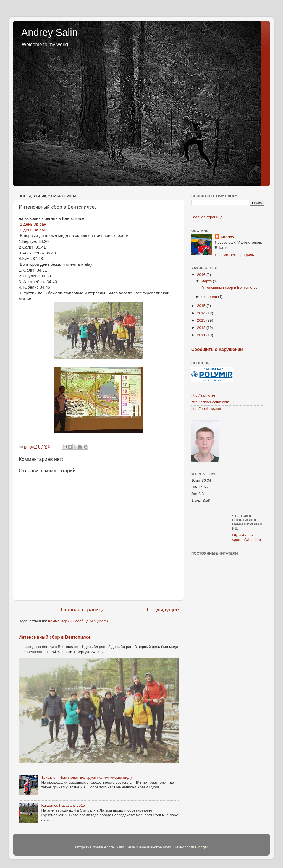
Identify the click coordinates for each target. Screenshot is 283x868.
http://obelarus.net (206, 409)
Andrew (227, 237)
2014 (202, 313)
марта (207, 281)
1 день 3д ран (33, 224)
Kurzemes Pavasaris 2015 (63, 805)
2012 (202, 328)
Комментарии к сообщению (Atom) (78, 621)
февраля (210, 297)
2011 (202, 335)
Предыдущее (163, 610)
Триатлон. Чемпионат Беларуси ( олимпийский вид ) (86, 777)
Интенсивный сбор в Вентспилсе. (55, 637)
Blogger (201, 847)
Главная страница (83, 610)
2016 (202, 275)
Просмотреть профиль (234, 255)
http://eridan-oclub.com (210, 402)
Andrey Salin (49, 32)
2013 (202, 320)
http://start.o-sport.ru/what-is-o (247, 537)
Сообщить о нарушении (217, 349)
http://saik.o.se (203, 395)
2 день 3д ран (33, 230)
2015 (202, 306)
